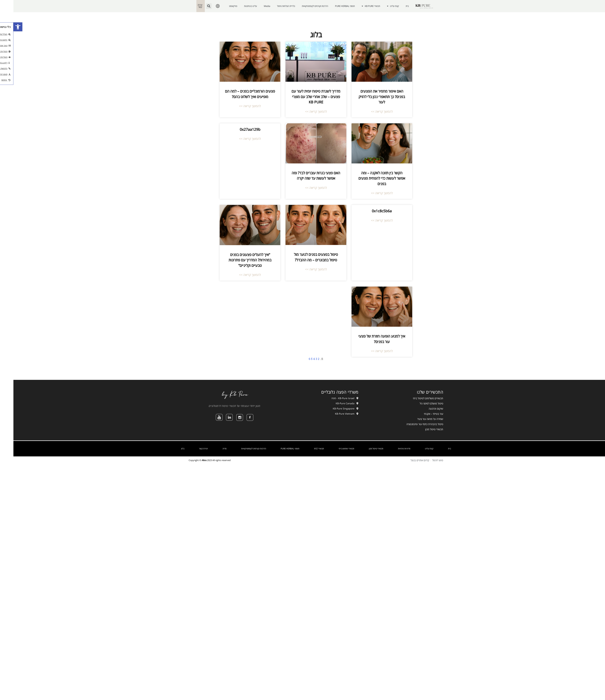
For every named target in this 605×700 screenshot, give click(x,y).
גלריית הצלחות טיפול (273, 6)
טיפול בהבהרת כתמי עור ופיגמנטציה (411, 424)
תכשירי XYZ (306, 449)
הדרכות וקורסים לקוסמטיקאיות (302, 6)
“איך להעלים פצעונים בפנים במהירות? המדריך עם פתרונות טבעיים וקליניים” (237, 260)
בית (394, 6)
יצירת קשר (190, 449)
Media (254, 6)
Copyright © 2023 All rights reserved (196, 460)
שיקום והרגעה (423, 409)
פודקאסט (220, 6)
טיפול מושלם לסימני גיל (418, 403)
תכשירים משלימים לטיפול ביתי (415, 398)
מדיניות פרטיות (391, 449)
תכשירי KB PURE (357, 6)
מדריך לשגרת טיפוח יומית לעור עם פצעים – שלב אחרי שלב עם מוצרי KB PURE (302, 97)
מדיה (211, 449)
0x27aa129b (237, 129)
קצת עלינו (379, 6)
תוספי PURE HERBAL (331, 6)
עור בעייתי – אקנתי (420, 414)
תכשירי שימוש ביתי (333, 449)
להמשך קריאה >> (368, 111)
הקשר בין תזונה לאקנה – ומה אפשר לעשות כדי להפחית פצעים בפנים (368, 178)
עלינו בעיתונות (237, 6)
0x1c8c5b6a (368, 211)
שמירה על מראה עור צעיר (417, 419)
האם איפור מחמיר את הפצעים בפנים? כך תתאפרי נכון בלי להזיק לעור (368, 97)
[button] (4, 27)
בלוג (169, 449)
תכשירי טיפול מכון (421, 429)
